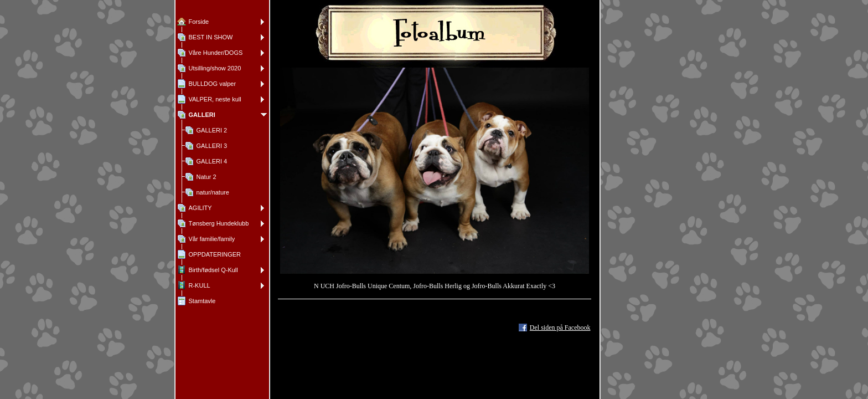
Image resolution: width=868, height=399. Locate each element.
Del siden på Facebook (560, 328)
